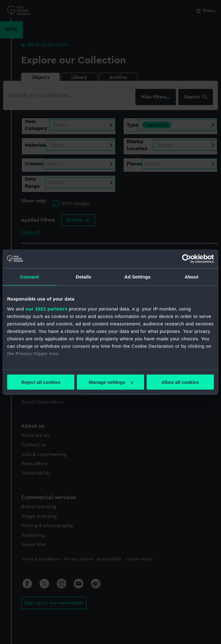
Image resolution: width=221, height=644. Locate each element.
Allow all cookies (180, 382)
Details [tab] (83, 277)
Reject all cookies (41, 382)
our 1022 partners (46, 308)
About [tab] (191, 277)
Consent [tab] (29, 277)
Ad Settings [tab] (138, 277)
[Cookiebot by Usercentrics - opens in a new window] (187, 259)
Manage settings (111, 382)
